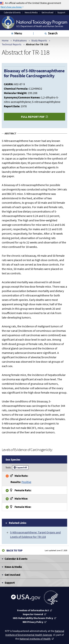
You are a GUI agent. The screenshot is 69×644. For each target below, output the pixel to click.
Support (61, 13)
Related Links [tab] (18, 523)
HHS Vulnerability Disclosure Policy (33, 618)
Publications (20, 40)
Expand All (22, 467)
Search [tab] (53, 33)
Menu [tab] (18, 33)
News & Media (31, 13)
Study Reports (39, 40)
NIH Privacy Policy (33, 622)
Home (5, 40)
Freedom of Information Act (33, 610)
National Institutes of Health (35, 639)
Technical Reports (12, 44)
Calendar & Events (12, 13)
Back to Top (14, 550)
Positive (26, 482)
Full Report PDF (33, 117)
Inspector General (33, 614)
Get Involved (47, 13)
